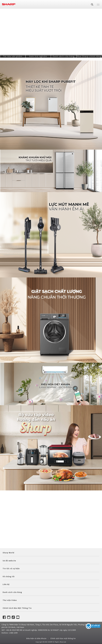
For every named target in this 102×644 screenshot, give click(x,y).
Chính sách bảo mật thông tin (63, 638)
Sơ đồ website (9, 561)
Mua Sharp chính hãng (89, 56)
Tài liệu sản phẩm (13, 56)
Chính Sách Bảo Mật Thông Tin (17, 608)
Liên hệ (6, 584)
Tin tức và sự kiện (11, 568)
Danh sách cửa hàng (64, 56)
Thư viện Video (10, 600)
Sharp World (8, 553)
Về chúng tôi (9, 576)
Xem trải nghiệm (38, 56)
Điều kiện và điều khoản (36, 638)
